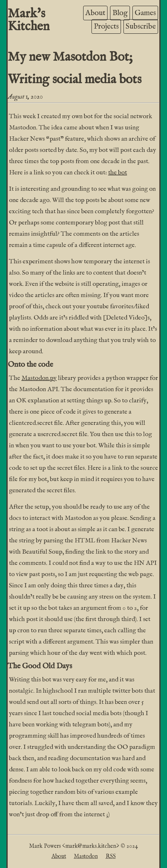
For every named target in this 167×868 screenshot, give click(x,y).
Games (145, 13)
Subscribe (141, 26)
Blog (120, 13)
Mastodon (86, 857)
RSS (111, 857)
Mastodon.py (39, 378)
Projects (106, 26)
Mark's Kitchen (29, 20)
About (95, 13)
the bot (118, 173)
